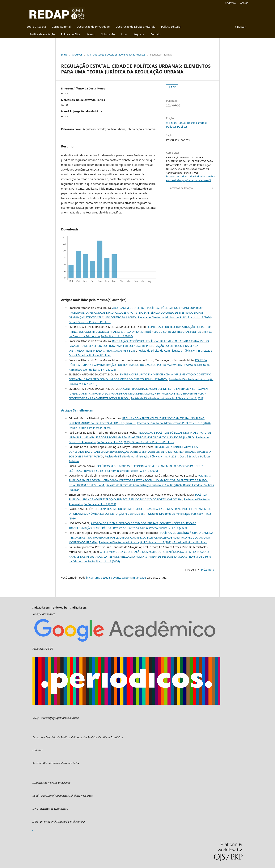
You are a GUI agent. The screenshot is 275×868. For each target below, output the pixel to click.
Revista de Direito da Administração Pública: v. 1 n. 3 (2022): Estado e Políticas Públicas (153, 542)
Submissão (108, 34)
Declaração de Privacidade (93, 27)
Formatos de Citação (181, 188)
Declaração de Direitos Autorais (135, 27)
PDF (173, 87)
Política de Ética (71, 34)
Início (64, 55)
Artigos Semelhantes (77, 410)
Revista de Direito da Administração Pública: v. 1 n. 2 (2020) (121, 471)
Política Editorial (171, 27)
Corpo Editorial (61, 27)
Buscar (240, 27)
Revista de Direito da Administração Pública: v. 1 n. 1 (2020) (150, 528)
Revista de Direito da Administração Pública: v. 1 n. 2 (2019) (167, 398)
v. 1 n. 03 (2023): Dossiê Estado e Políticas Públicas (116, 55)
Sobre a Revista (36, 27)
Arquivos (139, 34)
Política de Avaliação (42, 34)
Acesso (91, 34)
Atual (124, 34)
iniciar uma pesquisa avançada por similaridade (116, 578)
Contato (155, 34)
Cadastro (231, 3)
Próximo (206, 570)
